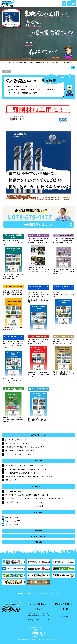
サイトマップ (44, 628)
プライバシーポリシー (38, 536)
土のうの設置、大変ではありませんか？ (20, 451)
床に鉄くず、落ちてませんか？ (16, 440)
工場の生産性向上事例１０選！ (17, 491)
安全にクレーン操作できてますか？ (18, 443)
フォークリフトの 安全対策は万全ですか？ (21, 454)
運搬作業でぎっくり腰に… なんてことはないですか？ (25, 447)
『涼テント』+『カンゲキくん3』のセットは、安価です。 (26, 466)
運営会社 (38, 542)
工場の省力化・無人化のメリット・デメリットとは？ (25, 502)
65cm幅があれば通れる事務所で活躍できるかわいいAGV (26, 469)
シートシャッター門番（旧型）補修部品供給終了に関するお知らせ (29, 476)
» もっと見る (38, 506)
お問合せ (38, 531)
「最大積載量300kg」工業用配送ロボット (20, 473)
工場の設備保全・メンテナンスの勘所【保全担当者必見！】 (27, 495)
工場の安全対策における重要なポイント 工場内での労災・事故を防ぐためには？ (35, 499)
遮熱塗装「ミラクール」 (14, 480)
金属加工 (6, 71)
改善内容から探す (12, 517)
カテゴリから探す (12, 524)
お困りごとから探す (13, 521)
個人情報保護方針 (34, 628)
